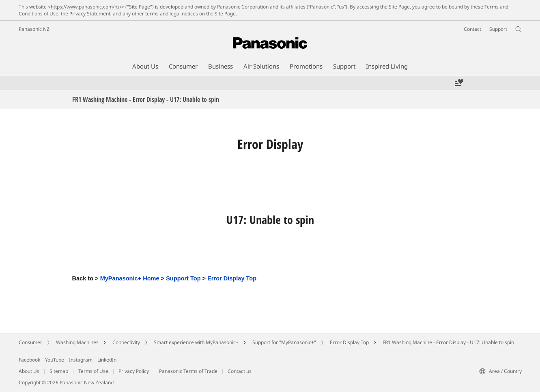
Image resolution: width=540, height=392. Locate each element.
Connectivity (126, 342)
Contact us (240, 371)
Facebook (29, 360)
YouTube (55, 360)
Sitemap (59, 371)
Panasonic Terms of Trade (188, 371)
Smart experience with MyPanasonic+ (196, 342)
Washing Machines (77, 342)
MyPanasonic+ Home (130, 278)
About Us (29, 371)
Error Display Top (232, 278)
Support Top (183, 278)
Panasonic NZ (34, 29)
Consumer (30, 342)
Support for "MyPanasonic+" (284, 342)
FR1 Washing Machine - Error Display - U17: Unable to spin (448, 342)
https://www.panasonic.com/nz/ (86, 7)
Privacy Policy (134, 371)
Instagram (81, 360)
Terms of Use (93, 371)
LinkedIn (107, 360)
